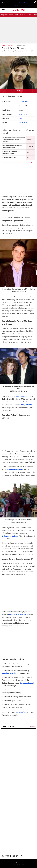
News (11, 15)
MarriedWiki (22, 712)
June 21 (22, 102)
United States (23, 114)
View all (33, 727)
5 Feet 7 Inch (23, 123)
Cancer (21, 118)
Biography (4, 15)
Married (23, 15)
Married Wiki (19, 10)
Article (16, 15)
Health (29, 15)
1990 (27, 102)
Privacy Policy (23, 3)
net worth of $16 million (19, 615)
